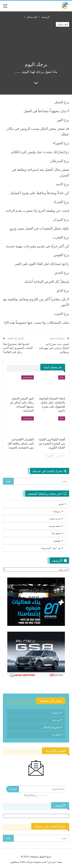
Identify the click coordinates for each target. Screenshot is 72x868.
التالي (50, 456)
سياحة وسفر (28, 377)
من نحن (56, 720)
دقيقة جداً (56, 533)
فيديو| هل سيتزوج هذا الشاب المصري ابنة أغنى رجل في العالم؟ (18, 348)
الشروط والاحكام (51, 727)
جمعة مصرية (55, 526)
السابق (60, 456)
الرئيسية (56, 713)
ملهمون (57, 541)
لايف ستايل (62, 24)
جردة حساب (55, 519)
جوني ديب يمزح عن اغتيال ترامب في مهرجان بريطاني (54, 348)
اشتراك (13, 789)
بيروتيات (57, 511)
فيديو (61, 504)
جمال (62, 377)
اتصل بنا (56, 735)
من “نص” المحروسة (51, 548)
